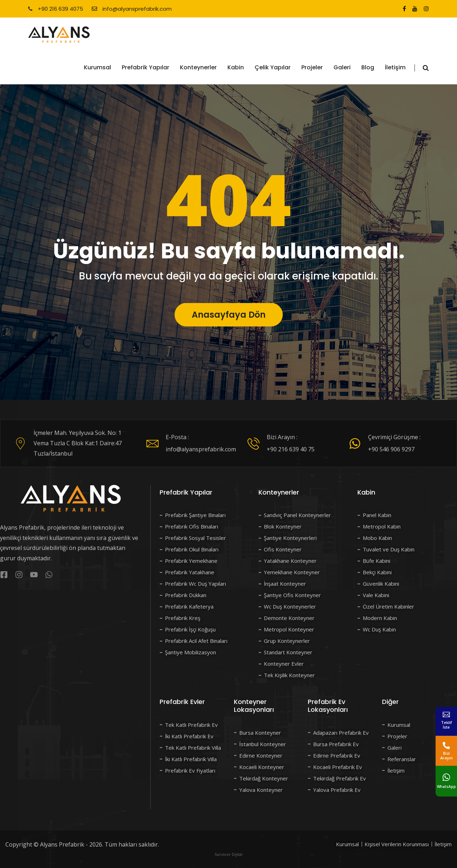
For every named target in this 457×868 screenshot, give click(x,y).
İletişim (395, 67)
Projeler (312, 67)
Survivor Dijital (228, 854)
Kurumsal (97, 67)
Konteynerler (198, 67)
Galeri (342, 67)
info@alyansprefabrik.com (132, 9)
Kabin (236, 67)
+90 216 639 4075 (56, 9)
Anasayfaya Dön (229, 333)
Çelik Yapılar (273, 67)
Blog (368, 67)
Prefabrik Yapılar (145, 67)
